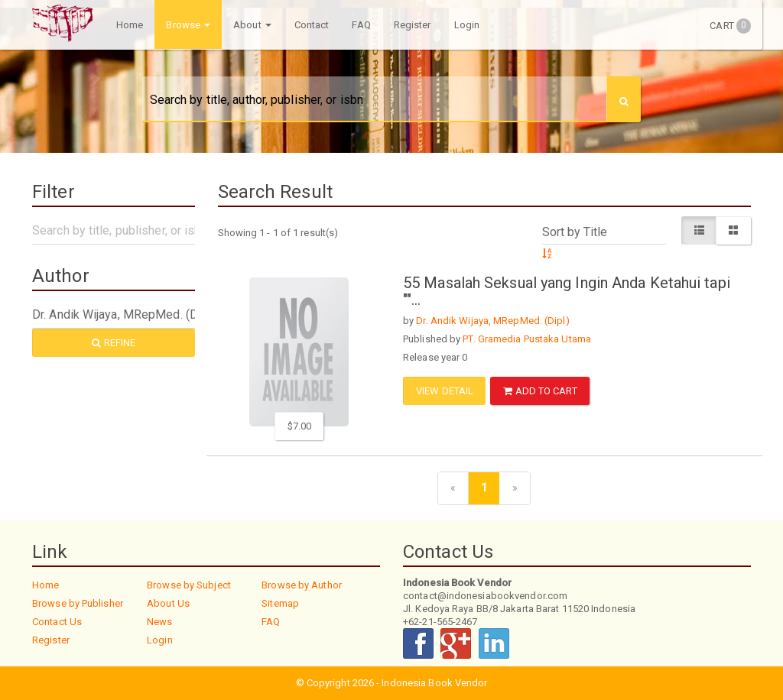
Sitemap (280, 603)
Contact (312, 25)
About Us (168, 603)
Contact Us (57, 622)
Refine (114, 343)
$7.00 (300, 426)
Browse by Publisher (78, 603)
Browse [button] (188, 25)
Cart (730, 26)
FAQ (361, 25)
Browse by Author (302, 585)
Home (130, 25)
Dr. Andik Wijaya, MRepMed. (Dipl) (492, 321)
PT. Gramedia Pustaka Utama (527, 339)
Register (413, 25)
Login (467, 25)
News (159, 622)
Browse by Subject (189, 585)
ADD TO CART (540, 391)
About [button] (252, 25)
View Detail (445, 391)
